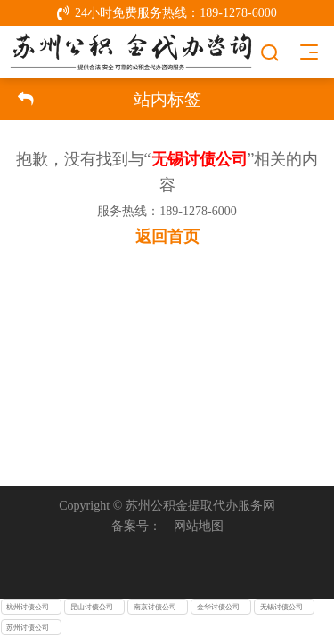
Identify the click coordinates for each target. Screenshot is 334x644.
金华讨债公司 (218, 607)
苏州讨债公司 (28, 628)
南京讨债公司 (155, 607)
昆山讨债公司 (92, 607)
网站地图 (199, 526)
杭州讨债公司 (28, 607)
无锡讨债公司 (281, 607)
